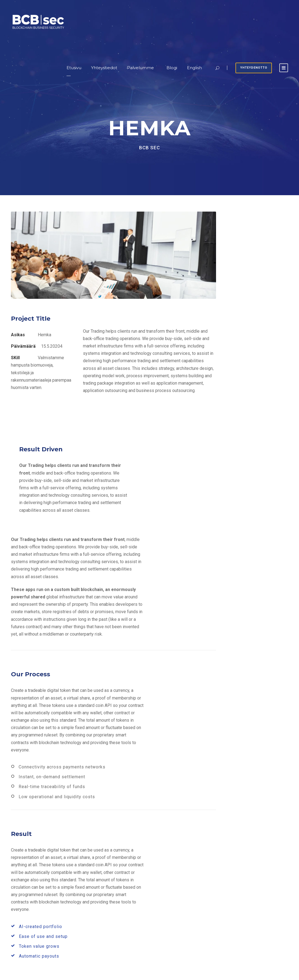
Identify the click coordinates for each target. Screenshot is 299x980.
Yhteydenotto (254, 68)
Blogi (172, 68)
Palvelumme (140, 68)
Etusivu (74, 68)
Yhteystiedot (104, 68)
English (194, 68)
